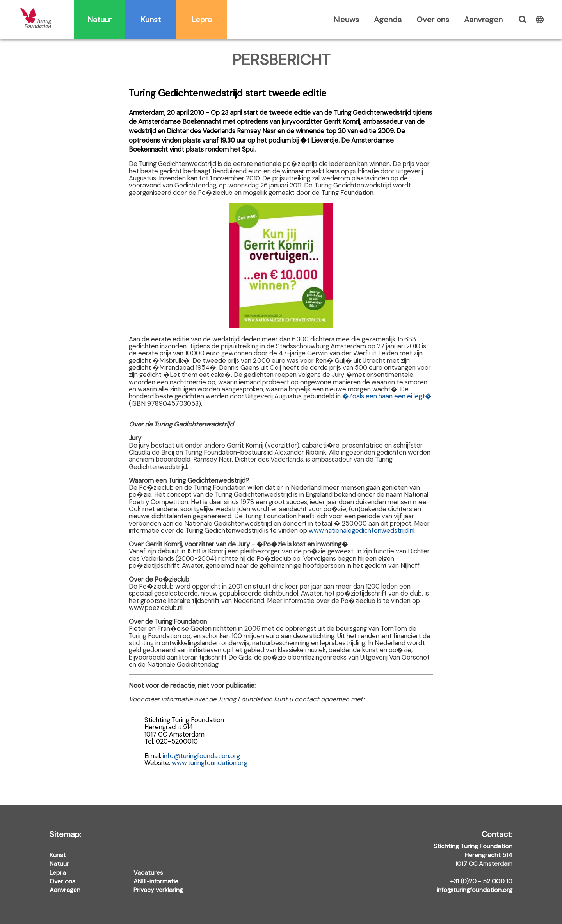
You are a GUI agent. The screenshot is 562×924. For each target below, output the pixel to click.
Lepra (202, 20)
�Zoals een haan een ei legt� (387, 396)
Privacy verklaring (158, 890)
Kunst (151, 20)
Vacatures (148, 873)
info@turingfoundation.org (201, 756)
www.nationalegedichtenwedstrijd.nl (362, 530)
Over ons (433, 20)
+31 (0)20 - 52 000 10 (481, 881)
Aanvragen (483, 20)
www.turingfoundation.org (210, 763)
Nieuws (346, 20)
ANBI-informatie (156, 881)
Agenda (388, 20)
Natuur (100, 20)
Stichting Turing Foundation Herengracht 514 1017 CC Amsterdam (473, 849)
